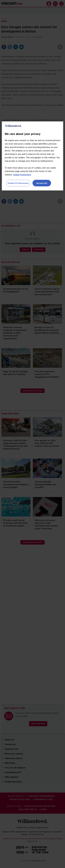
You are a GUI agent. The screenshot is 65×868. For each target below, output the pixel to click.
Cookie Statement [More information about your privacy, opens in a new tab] (22, 175)
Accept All (42, 183)
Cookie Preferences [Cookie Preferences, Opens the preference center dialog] (18, 183)
